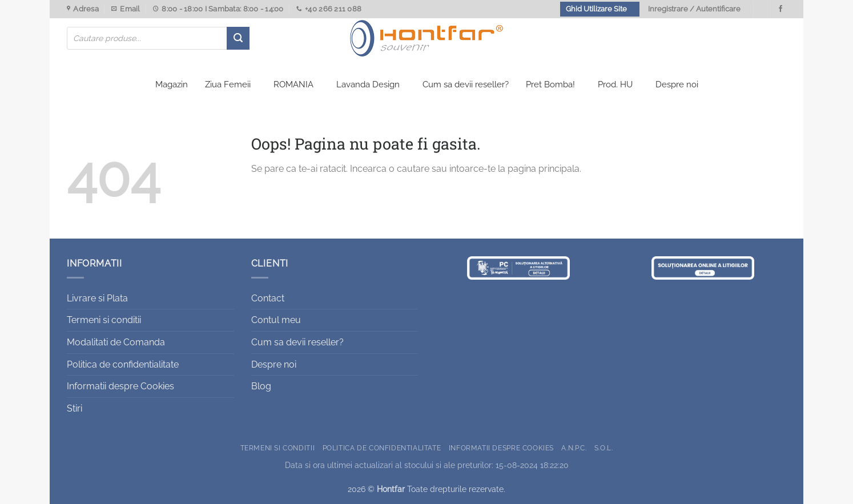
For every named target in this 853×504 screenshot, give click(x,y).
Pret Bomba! (550, 84)
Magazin (172, 84)
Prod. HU (615, 84)
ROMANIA (293, 84)
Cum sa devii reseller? (466, 84)
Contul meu (276, 320)
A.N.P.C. (574, 448)
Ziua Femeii (228, 84)
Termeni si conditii (104, 320)
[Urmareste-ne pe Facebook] (780, 9)
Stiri (75, 408)
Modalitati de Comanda (116, 342)
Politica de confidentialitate (123, 364)
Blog (261, 386)
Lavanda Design (368, 84)
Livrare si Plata (97, 298)
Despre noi (677, 84)
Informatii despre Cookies (120, 386)
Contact (268, 298)
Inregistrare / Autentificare (694, 9)
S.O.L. (604, 448)
